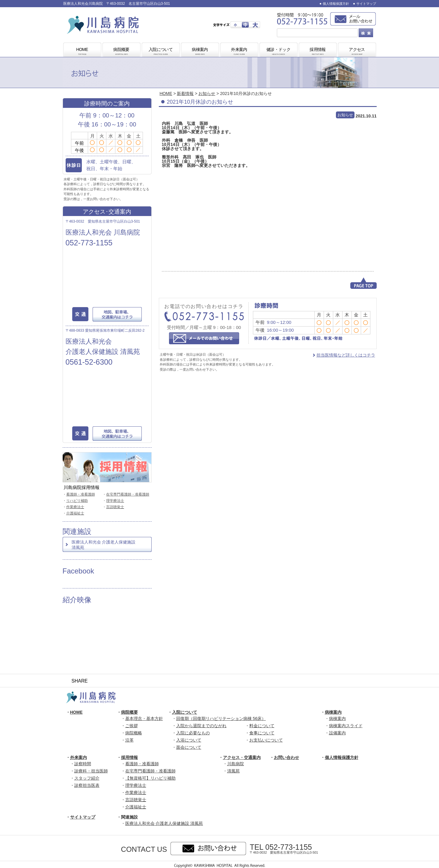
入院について (161, 52)
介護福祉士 (75, 513)
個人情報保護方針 (336, 4)
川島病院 (236, 764)
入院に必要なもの (193, 733)
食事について (262, 733)
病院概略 (134, 733)
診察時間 (83, 764)
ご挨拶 (132, 726)
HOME (82, 52)
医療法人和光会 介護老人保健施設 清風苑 (104, 545)
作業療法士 (75, 507)
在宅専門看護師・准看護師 (128, 494)
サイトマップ (366, 4)
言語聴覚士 (115, 507)
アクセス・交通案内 (242, 757)
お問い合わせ (286, 757)
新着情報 (185, 93)
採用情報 (318, 52)
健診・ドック (278, 52)
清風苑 (233, 771)
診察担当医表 (87, 785)
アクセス (357, 52)
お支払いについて (266, 740)
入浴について (189, 740)
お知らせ (207, 93)
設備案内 (337, 733)
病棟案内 (200, 52)
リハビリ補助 (77, 501)
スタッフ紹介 (87, 778)
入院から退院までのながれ (201, 726)
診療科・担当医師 (91, 771)
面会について (189, 747)
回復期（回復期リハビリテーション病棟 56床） (221, 718)
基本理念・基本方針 (144, 718)
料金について (262, 726)
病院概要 (121, 52)
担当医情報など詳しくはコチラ (346, 355)
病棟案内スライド (346, 726)
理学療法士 (115, 501)
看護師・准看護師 (81, 494)
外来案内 (239, 52)
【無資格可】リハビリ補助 (150, 778)
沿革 (129, 740)
